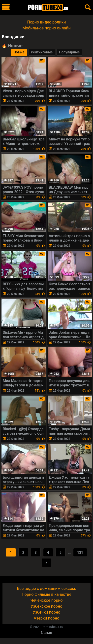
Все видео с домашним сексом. (46, 588)
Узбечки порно (46, 612)
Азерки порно (47, 618)
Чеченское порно (47, 600)
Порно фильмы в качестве (46, 594)
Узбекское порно (47, 606)
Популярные (69, 52)
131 (80, 553)
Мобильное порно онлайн (46, 28)
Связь (46, 633)
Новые (19, 52)
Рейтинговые (42, 52)
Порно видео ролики (47, 22)
